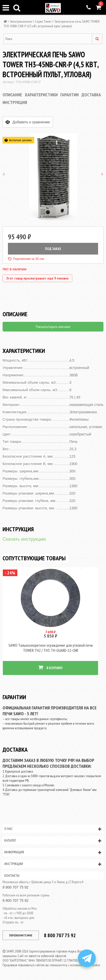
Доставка (91, 95)
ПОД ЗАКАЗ (53, 249)
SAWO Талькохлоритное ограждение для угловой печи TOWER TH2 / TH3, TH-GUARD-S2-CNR (51, 648)
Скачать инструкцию (24, 539)
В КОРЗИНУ (50, 667)
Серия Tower (43, 21)
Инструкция (15, 102)
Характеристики (41, 95)
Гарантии (69, 95)
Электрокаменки (21, 21)
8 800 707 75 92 (15, 887)
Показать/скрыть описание (53, 327)
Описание (12, 95)
